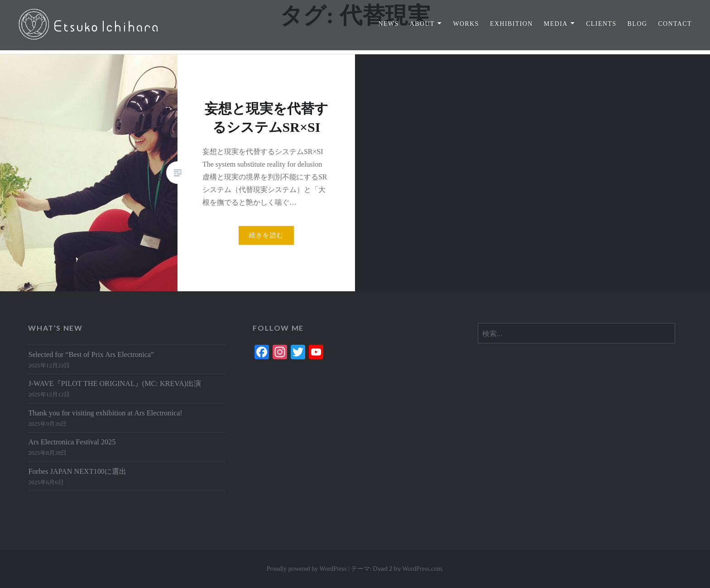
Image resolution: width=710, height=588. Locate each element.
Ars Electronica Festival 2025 (72, 442)
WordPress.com (422, 569)
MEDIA (556, 24)
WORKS (466, 24)
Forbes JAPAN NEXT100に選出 (77, 472)
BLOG (637, 24)
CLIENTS (601, 24)
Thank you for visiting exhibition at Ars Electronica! (105, 413)
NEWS (388, 24)
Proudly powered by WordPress (307, 569)
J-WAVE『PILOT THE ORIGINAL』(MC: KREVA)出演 (115, 384)
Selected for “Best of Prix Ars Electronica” (91, 355)
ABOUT (422, 24)
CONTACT (675, 24)
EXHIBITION (511, 24)
